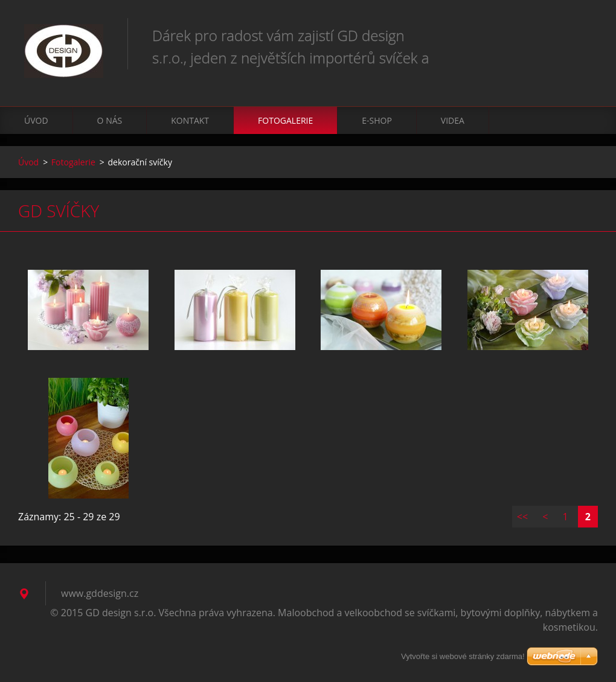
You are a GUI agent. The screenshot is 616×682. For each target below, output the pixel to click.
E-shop (377, 120)
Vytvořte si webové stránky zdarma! (463, 656)
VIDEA (453, 120)
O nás (110, 120)
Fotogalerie (285, 120)
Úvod (36, 120)
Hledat (585, 35)
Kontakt (190, 120)
